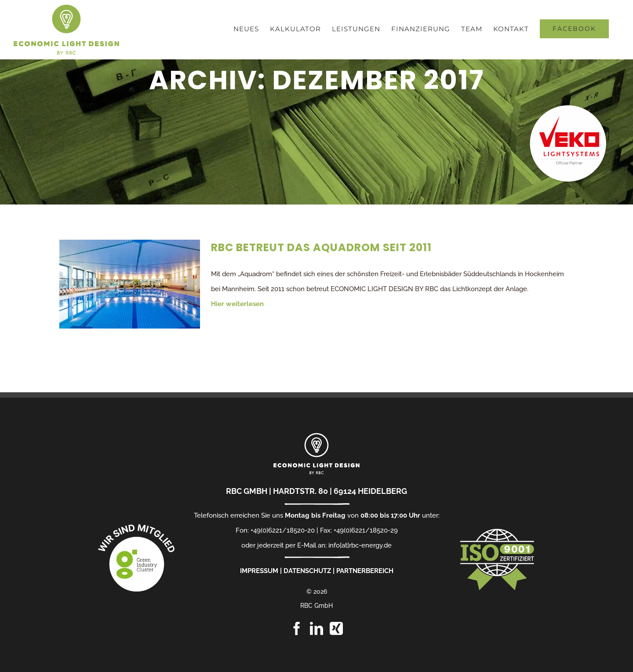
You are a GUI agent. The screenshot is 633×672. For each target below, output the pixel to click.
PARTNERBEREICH (365, 571)
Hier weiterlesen (237, 304)
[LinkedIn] (316, 628)
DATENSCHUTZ (307, 571)
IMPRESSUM (259, 571)
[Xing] (336, 628)
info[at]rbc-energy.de (360, 545)
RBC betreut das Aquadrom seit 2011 (321, 247)
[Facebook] (297, 628)
